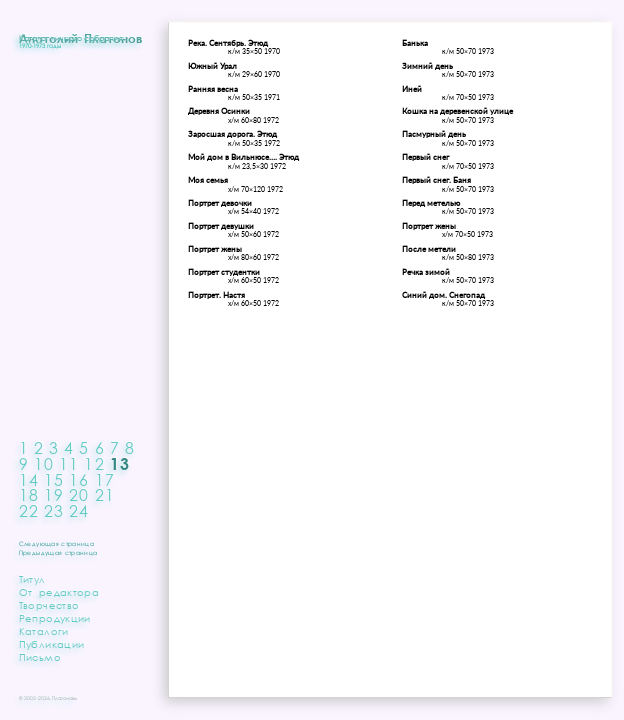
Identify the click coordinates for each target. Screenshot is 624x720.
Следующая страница (56, 543)
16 (79, 479)
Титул (32, 579)
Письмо (40, 657)
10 (44, 463)
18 (29, 494)
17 (105, 479)
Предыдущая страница (58, 552)
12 (94, 463)
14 (29, 479)
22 (29, 510)
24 (79, 510)
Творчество (49, 605)
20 (79, 494)
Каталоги (44, 631)
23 (54, 510)
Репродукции (55, 618)
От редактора (59, 592)
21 (105, 494)
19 (54, 494)
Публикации (52, 644)
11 (69, 463)
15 (54, 479)
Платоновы (64, 698)
